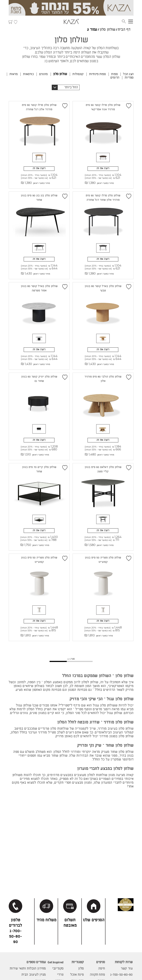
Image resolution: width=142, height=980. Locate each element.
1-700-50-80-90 (121, 975)
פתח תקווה (97, 975)
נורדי (60, 975)
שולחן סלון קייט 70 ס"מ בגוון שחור (39, 468)
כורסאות (28, 74)
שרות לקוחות (124, 962)
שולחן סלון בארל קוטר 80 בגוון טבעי (103, 287)
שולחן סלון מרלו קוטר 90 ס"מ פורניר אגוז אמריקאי (103, 107)
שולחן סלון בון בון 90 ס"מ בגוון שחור (39, 197)
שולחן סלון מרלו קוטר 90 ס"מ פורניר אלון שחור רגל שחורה (103, 197)
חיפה (101, 969)
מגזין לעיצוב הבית (34, 975)
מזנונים (43, 74)
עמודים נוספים (36, 962)
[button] (66, 87)
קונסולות (78, 74)
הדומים (115, 78)
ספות (114, 74)
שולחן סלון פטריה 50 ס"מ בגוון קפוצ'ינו (103, 558)
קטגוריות (78, 962)
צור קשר (127, 969)
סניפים (101, 962)
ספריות (129, 78)
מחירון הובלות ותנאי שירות (28, 969)
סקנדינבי (58, 969)
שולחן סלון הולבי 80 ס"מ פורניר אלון (103, 378)
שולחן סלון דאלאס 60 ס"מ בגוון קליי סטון (103, 468)
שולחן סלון (107, 30)
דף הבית (124, 30)
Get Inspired (56, 962)
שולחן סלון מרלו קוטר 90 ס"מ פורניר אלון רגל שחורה (39, 107)
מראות (13, 74)
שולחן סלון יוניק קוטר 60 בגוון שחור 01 (39, 378)
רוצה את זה (103, 167)
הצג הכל (128, 74)
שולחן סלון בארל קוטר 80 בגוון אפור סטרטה (39, 287)
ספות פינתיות (97, 74)
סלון (81, 969)
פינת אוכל (77, 975)
